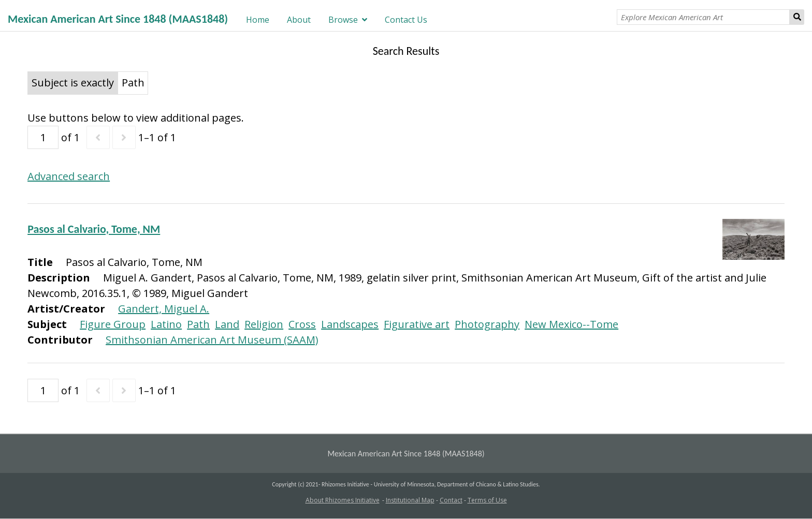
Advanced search (69, 176)
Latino (166, 324)
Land (227, 324)
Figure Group (113, 324)
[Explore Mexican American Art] (703, 17)
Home (258, 20)
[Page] (43, 137)
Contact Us (406, 20)
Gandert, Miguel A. (164, 309)
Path (198, 324)
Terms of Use (487, 500)
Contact (451, 500)
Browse (343, 20)
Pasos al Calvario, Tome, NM (94, 229)
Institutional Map (410, 500)
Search (797, 17)
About (299, 20)
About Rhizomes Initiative (343, 500)
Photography (487, 324)
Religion (264, 324)
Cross (302, 324)
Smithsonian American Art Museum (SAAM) (212, 340)
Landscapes (350, 324)
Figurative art (417, 324)
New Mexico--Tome (571, 324)
